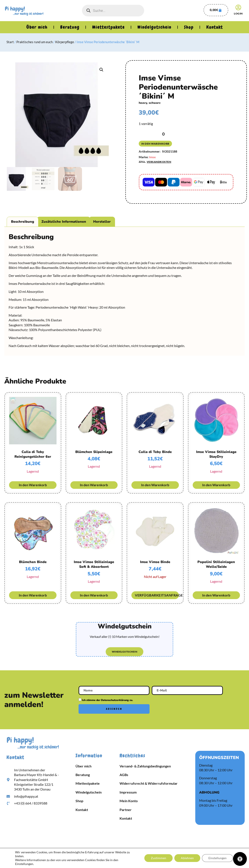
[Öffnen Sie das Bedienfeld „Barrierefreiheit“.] (240, 859)
